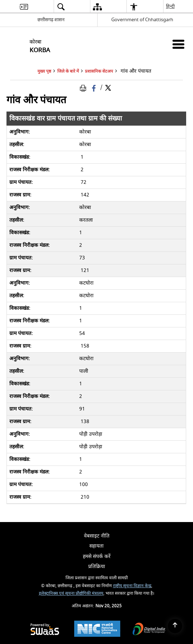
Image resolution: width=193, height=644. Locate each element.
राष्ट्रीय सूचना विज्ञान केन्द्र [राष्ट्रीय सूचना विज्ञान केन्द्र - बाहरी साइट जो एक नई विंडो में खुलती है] (132, 586)
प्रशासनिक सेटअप (99, 71)
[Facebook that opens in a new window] (95, 88)
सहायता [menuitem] (96, 546)
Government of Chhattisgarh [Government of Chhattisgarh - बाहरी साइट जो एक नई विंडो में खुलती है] (142, 20)
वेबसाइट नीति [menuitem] (97, 536)
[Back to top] (175, 626)
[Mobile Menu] (178, 44)
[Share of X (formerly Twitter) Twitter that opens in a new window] (108, 88)
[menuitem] (24, 7)
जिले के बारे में (68, 71)
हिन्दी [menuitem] (171, 6)
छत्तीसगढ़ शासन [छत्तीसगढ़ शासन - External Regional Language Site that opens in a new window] (51, 20)
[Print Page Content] (84, 88)
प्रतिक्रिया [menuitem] (97, 566)
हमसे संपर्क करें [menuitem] (97, 556)
